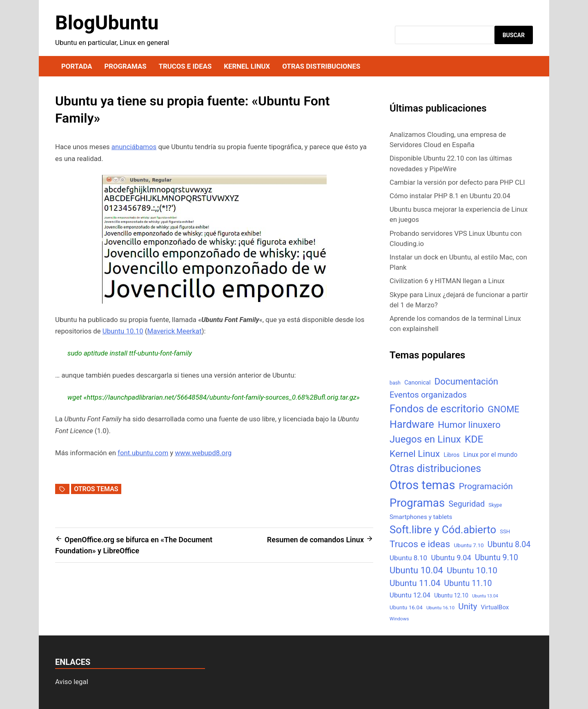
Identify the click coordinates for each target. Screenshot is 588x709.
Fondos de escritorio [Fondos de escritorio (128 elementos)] (437, 409)
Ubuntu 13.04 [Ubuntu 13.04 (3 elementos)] (485, 596)
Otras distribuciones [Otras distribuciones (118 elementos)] (435, 469)
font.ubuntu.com (143, 453)
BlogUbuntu (107, 23)
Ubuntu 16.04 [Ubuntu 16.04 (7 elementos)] (406, 607)
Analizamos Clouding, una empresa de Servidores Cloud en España (448, 140)
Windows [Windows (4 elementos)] (399, 619)
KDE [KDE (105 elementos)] (474, 439)
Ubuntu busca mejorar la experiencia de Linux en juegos (459, 214)
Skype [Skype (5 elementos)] (495, 505)
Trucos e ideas (185, 66)
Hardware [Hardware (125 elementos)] (412, 424)
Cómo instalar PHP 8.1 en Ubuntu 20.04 (450, 196)
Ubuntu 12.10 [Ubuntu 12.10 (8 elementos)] (451, 595)
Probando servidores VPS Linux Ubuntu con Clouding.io (455, 238)
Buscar (514, 35)
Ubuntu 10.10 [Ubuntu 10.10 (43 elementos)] (472, 570)
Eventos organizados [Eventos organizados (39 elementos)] (428, 395)
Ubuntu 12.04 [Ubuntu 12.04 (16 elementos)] (410, 595)
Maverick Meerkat (175, 331)
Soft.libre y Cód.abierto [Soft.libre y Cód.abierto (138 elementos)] (443, 530)
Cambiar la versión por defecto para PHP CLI (457, 182)
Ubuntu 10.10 (123, 331)
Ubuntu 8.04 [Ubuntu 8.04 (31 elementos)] (509, 545)
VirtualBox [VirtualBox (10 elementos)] (495, 607)
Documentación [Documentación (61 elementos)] (466, 381)
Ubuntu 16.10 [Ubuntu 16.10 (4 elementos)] (440, 608)
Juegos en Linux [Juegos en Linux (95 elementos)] (425, 439)
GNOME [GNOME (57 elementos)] (503, 409)
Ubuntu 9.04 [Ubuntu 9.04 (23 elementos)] (451, 558)
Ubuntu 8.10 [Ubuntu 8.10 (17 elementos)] (408, 558)
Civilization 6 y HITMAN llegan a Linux (447, 281)
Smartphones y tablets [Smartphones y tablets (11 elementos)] (421, 517)
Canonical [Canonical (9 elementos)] (417, 382)
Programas (125, 66)
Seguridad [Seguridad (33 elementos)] (467, 504)
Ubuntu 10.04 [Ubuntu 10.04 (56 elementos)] (416, 570)
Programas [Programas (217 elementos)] (417, 503)
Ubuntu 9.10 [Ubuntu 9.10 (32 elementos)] (497, 558)
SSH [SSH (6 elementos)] (505, 531)
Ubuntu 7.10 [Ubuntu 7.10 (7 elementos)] (469, 545)
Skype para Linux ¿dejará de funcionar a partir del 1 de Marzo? (459, 300)
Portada (77, 66)
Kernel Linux (247, 66)
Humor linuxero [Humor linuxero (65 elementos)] (469, 425)
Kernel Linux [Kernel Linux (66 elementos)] (415, 454)
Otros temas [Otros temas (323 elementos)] (422, 485)
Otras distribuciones (321, 66)
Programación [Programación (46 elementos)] (486, 486)
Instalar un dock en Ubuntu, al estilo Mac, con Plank (458, 262)
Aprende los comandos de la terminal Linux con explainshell (455, 323)
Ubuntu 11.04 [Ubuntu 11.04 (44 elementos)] (415, 583)
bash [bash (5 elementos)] (395, 383)
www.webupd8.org (203, 453)
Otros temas (96, 489)
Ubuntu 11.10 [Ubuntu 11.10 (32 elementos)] (468, 583)
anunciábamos (134, 147)
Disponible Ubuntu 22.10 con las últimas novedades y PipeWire (451, 163)
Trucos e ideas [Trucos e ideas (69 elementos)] (420, 544)
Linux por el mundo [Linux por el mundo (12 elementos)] (491, 455)
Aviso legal (72, 682)
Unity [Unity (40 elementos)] (468, 606)
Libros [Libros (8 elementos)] (451, 455)
